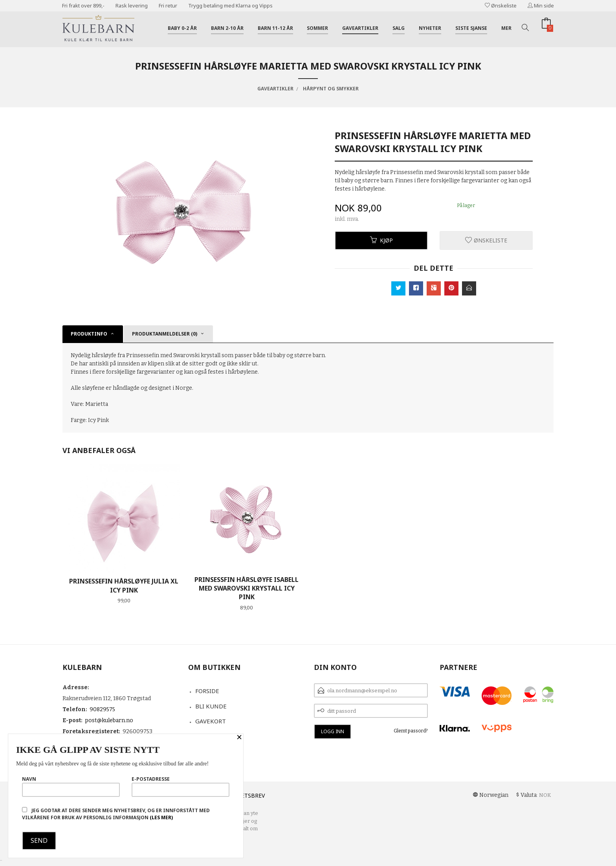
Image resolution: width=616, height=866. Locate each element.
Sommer (317, 28)
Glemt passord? (411, 731)
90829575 (102, 709)
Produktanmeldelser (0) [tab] (165, 334)
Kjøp (381, 240)
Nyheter (430, 28)
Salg (399, 28)
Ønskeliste (501, 6)
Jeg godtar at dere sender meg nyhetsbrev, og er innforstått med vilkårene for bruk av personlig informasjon (116, 814)
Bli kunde (211, 706)
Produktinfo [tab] (89, 334)
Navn (71, 786)
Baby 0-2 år (182, 28)
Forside (207, 691)
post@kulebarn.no (109, 720)
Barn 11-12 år (275, 28)
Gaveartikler (360, 28)
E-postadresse (181, 786)
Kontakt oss (215, 736)
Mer (506, 28)
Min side (541, 6)
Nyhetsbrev (247, 795)
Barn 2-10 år (227, 28)
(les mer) (161, 817)
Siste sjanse (471, 28)
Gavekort (211, 721)
